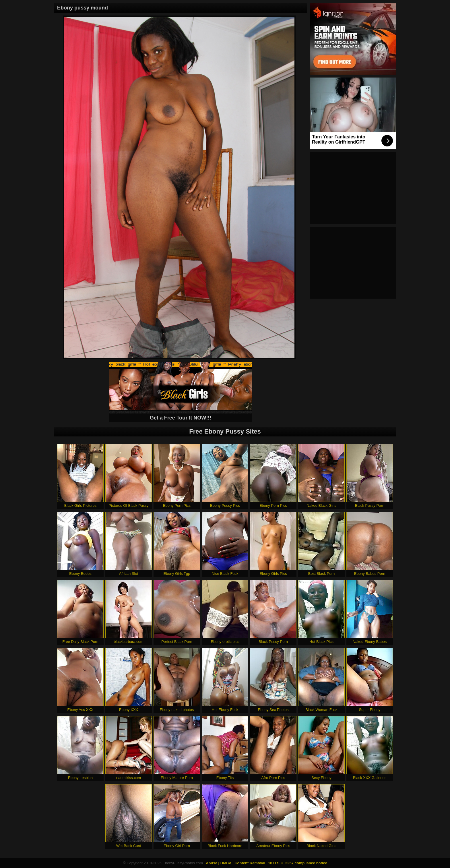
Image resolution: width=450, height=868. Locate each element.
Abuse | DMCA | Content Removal (235, 863)
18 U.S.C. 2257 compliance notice (298, 863)
